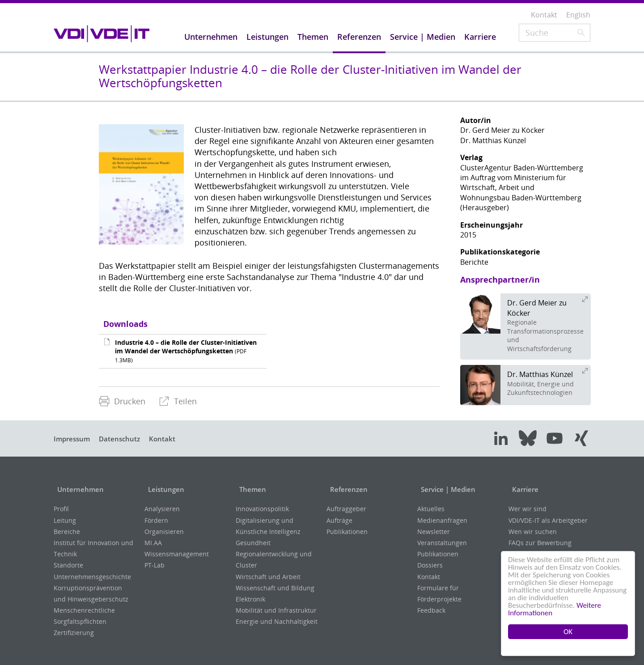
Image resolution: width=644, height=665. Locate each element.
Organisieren (164, 532)
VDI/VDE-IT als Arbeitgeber (548, 520)
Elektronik (250, 599)
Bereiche (67, 532)
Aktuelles (431, 509)
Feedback (431, 610)
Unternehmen (79, 489)
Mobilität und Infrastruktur (276, 610)
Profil (61, 509)
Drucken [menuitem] (122, 401)
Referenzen (347, 489)
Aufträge (339, 520)
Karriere (523, 489)
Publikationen (347, 532)
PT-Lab (155, 565)
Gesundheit (253, 543)
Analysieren (162, 509)
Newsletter (434, 532)
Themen (250, 489)
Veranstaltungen (442, 543)
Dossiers (430, 565)
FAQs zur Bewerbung (540, 543)
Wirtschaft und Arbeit (268, 577)
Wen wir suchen (533, 532)
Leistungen (164, 489)
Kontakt (172, 439)
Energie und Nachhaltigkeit (277, 621)
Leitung (65, 520)
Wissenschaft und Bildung (275, 588)
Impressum (74, 439)
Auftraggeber (346, 509)
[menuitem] (122, 401)
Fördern (156, 520)
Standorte (68, 565)
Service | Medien (447, 489)
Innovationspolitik (262, 509)
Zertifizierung (74, 633)
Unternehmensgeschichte (92, 577)
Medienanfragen (442, 520)
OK (568, 632)
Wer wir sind (527, 509)
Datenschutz (126, 439)
